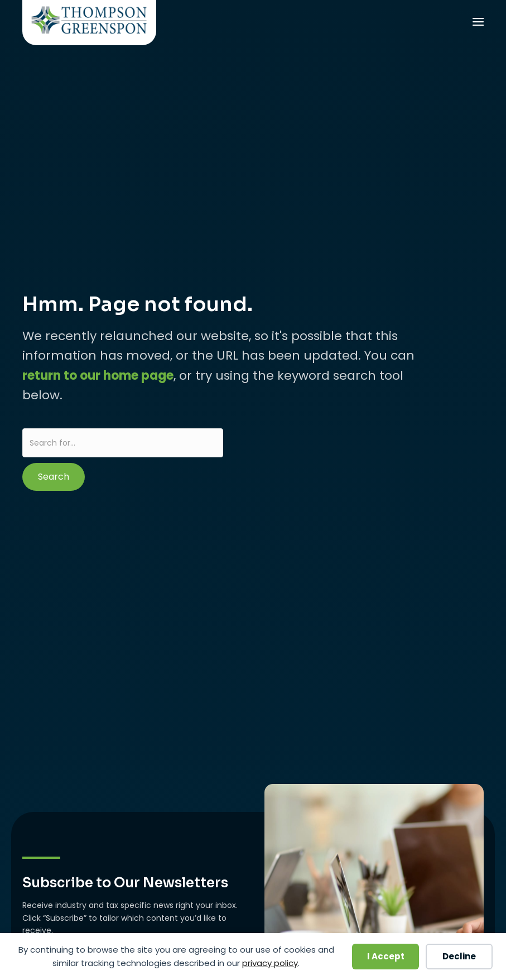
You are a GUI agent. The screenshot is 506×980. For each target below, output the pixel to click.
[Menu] (478, 23)
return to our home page (98, 376)
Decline (459, 956)
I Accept (386, 956)
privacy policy (270, 963)
